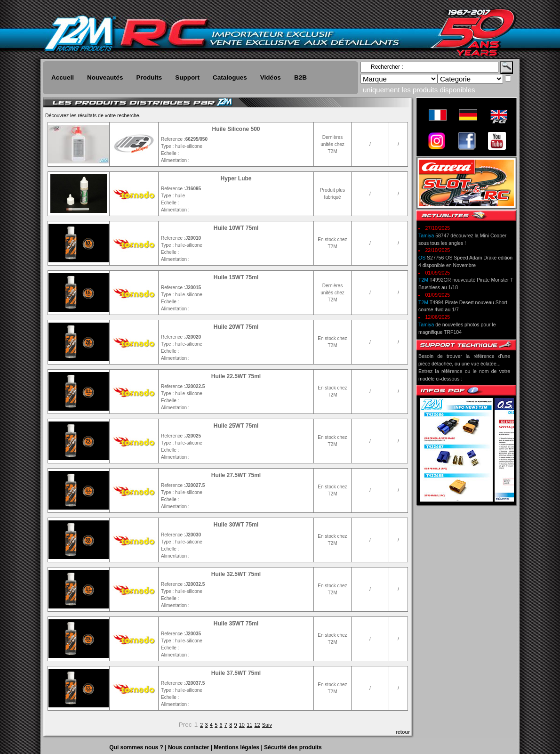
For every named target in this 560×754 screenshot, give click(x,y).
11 (249, 725)
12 (257, 725)
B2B (300, 77)
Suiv (267, 725)
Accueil (63, 77)
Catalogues (230, 77)
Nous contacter (189, 747)
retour (403, 732)
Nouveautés (105, 77)
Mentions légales (237, 747)
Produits (149, 77)
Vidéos (271, 77)
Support (187, 77)
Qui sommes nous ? (137, 747)
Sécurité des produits (293, 747)
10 (242, 725)
